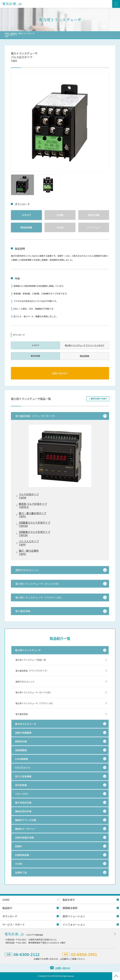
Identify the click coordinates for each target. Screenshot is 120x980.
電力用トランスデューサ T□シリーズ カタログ (85, 345)
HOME (7, 33)
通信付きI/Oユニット (25, 682)
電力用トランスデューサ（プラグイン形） (35, 703)
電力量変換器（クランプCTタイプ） (32, 671)
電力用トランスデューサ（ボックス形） (34, 692)
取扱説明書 (26, 227)
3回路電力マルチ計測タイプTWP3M (34, 524)
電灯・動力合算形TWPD (29, 552)
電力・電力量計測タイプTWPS (32, 515)
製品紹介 (14, 33)
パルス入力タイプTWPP (29, 543)
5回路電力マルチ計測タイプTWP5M (34, 534)
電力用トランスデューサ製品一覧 (31, 660)
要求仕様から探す (99, 399)
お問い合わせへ (60, 373)
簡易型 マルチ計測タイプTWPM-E (33, 506)
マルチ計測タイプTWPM (29, 496)
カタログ (26, 215)
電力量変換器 (22, 714)
